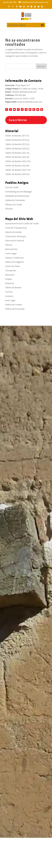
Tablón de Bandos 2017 (16, 136)
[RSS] (42, 7)
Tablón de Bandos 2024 (16, 166)
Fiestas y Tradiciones (15, 258)
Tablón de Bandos (13, 288)
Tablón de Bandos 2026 (16, 174)
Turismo (9, 292)
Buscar (41, 66)
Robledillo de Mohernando (17, 196)
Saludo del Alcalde (14, 232)
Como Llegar (11, 253)
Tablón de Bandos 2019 (16, 144)
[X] (13, 7)
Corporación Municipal (16, 236)
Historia (9, 245)
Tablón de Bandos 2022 (16, 157)
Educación (10, 275)
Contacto (9, 296)
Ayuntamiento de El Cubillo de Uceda (22, 223)
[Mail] (39, 7)
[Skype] (31, 7)
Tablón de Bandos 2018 (16, 140)
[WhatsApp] (24, 7)
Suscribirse (18, 120)
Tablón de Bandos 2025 (16, 170)
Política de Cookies (14, 305)
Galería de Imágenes (14, 262)
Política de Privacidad (15, 309)
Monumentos (11, 249)
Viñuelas (9, 209)
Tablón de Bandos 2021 (16, 153)
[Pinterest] (17, 7)
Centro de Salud (12, 266)
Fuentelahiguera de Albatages (19, 192)
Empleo (9, 279)
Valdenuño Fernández (15, 200)
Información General (15, 241)
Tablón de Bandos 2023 (16, 161)
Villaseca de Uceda (14, 204)
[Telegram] (28, 7)
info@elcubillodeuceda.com (24, 92)
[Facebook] (9, 7)
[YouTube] (21, 7)
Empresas (10, 283)
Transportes (11, 270)
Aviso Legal (10, 300)
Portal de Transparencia (16, 228)
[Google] (35, 7)
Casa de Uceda (12, 187)
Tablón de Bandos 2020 (16, 149)
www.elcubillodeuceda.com (30, 102)
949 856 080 (20, 95)
